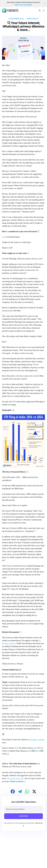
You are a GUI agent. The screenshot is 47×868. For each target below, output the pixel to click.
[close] (45, 4)
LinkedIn (41, 740)
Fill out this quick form (15, 778)
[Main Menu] (44, 11)
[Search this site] (40, 11)
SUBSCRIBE (23, 816)
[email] (23, 809)
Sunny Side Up (33, 19)
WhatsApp (33, 740)
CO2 (4, 237)
